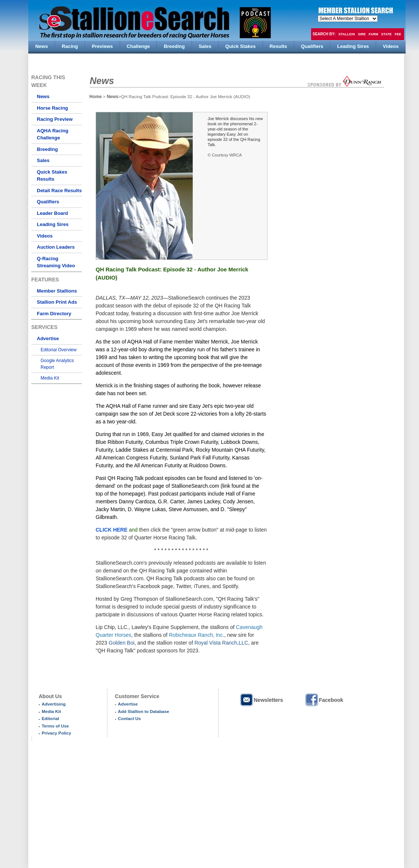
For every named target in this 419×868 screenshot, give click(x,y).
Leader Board (52, 213)
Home (95, 97)
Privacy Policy (56, 733)
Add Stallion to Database (144, 711)
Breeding (47, 149)
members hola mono (348, 19)
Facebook (324, 700)
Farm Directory (54, 314)
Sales (43, 160)
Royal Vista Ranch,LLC (221, 643)
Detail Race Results (59, 191)
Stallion (346, 34)
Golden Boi (121, 643)
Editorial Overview (59, 350)
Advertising (54, 704)
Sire (362, 34)
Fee (398, 34)
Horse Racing (52, 108)
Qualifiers (48, 202)
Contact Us (129, 718)
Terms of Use (55, 726)
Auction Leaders (56, 247)
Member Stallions (57, 291)
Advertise (48, 338)
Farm (374, 34)
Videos (45, 236)
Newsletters (261, 700)
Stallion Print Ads (57, 302)
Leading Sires (53, 224)
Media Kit (50, 378)
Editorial (50, 718)
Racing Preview (55, 119)
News (43, 96)
